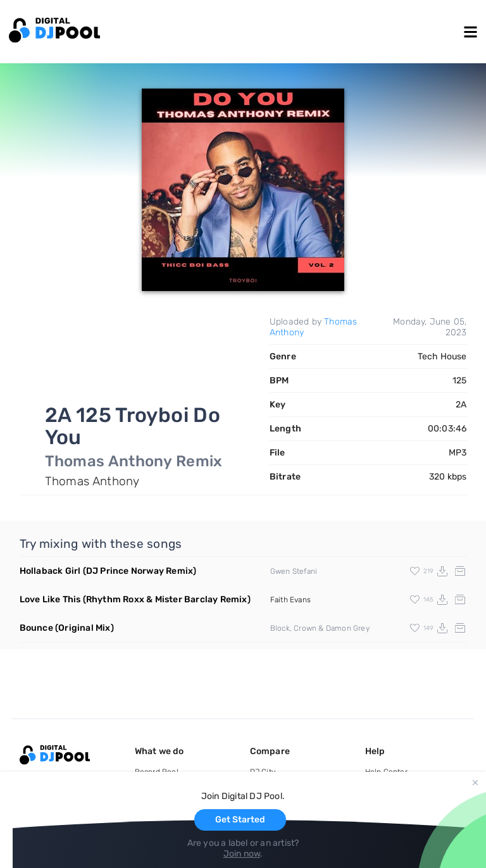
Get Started (240, 820)
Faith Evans (290, 600)
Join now (242, 854)
